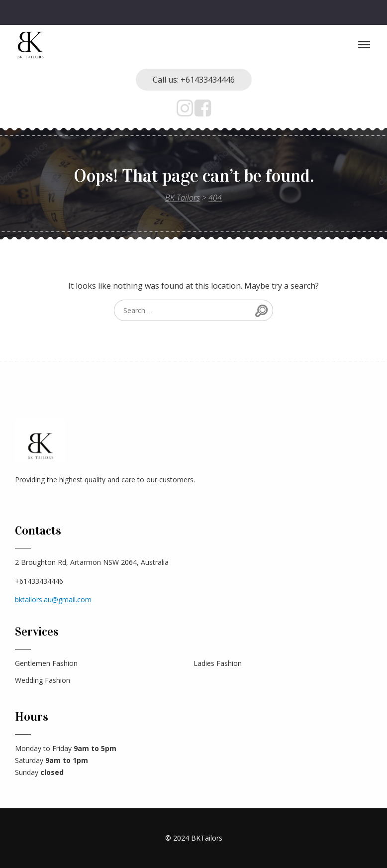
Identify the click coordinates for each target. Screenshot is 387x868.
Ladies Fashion (218, 663)
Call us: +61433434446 (194, 80)
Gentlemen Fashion (46, 663)
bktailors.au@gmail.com (53, 599)
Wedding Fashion (43, 680)
